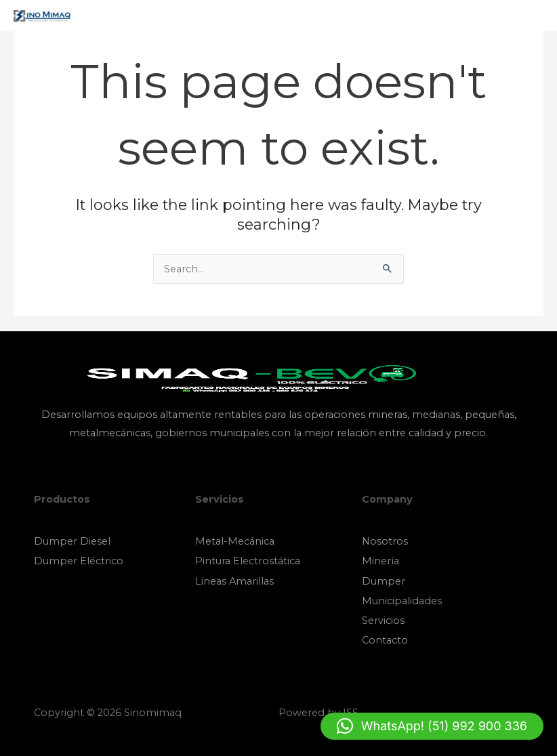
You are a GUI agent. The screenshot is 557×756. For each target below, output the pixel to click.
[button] (432, 726)
